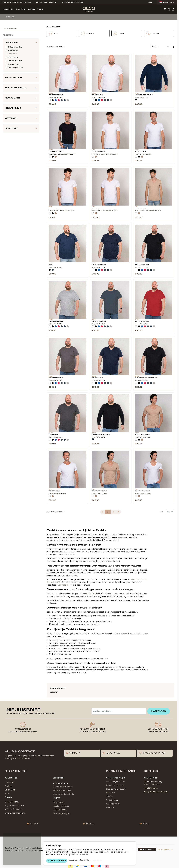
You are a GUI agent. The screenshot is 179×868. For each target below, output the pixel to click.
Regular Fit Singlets (61, 806)
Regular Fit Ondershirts (14, 806)
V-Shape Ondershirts (14, 809)
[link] (103, 512)
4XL (141, 579)
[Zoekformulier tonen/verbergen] (165, 9)
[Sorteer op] (161, 47)
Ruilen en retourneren (115, 785)
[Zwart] (53, 101)
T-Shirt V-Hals (97, 95)
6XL (48, 582)
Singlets (8, 786)
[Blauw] (56, 101)
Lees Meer (54, 692)
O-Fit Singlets (59, 802)
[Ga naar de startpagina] (89, 9)
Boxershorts (10, 790)
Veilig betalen (112, 800)
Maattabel (111, 793)
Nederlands (167, 2)
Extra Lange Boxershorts (63, 794)
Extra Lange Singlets (62, 813)
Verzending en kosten (115, 782)
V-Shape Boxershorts (62, 790)
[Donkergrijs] (62, 101)
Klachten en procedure (116, 789)
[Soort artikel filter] (21, 78)
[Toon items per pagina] (170, 512)
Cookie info (84, 860)
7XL (53, 582)
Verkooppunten (113, 804)
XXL (133, 579)
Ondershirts (10, 782)
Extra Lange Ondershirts (15, 813)
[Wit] (50, 101)
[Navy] (65, 101)
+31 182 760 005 (151, 788)
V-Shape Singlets (60, 810)
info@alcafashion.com (155, 792)
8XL (59, 582)
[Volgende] (118, 512)
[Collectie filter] (21, 128)
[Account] (169, 9)
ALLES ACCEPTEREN (57, 861)
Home (5, 28)
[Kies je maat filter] (21, 98)
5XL (145, 579)
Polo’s (7, 794)
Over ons (110, 807)
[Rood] (59, 101)
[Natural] (56, 158)
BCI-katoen (91, 594)
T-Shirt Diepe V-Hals (142, 208)
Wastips (110, 796)
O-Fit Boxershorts (60, 783)
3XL (137, 579)
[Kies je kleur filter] (21, 108)
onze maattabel (63, 585)
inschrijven (159, 711)
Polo (51, 265)
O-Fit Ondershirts (12, 802)
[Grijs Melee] (68, 101)
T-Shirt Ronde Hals (56, 95)
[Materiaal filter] (21, 118)
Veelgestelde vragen (116, 778)
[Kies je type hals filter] (21, 88)
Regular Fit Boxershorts (63, 787)
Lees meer (73, 860)
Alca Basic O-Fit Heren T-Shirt (146, 378)
